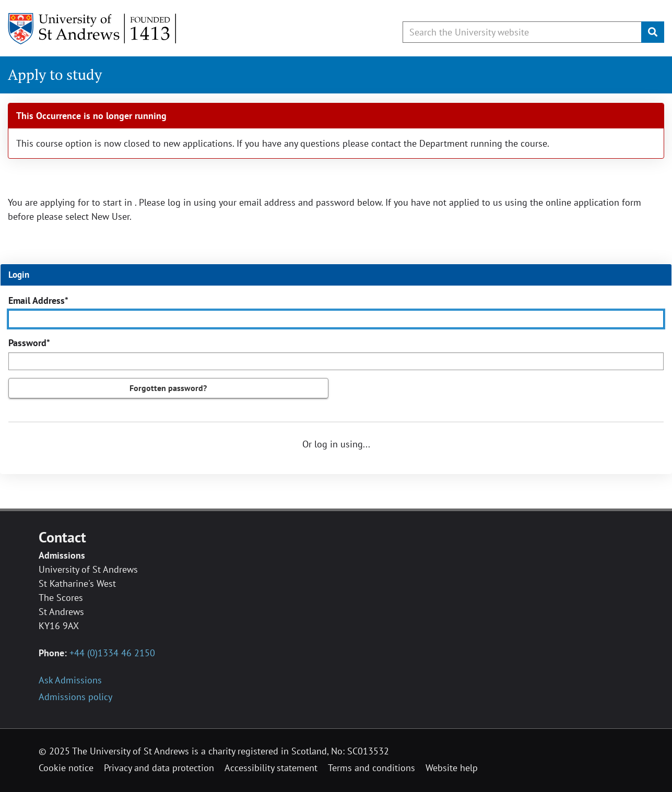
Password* (29, 343)
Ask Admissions (70, 680)
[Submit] (653, 32)
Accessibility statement (271, 768)
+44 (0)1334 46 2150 (112, 653)
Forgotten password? (168, 388)
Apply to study (55, 74)
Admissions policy (75, 697)
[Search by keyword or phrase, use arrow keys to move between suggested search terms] (522, 32)
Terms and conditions (372, 768)
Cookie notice (66, 768)
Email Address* (38, 300)
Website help (452, 768)
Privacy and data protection (159, 768)
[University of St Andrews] (93, 29)
